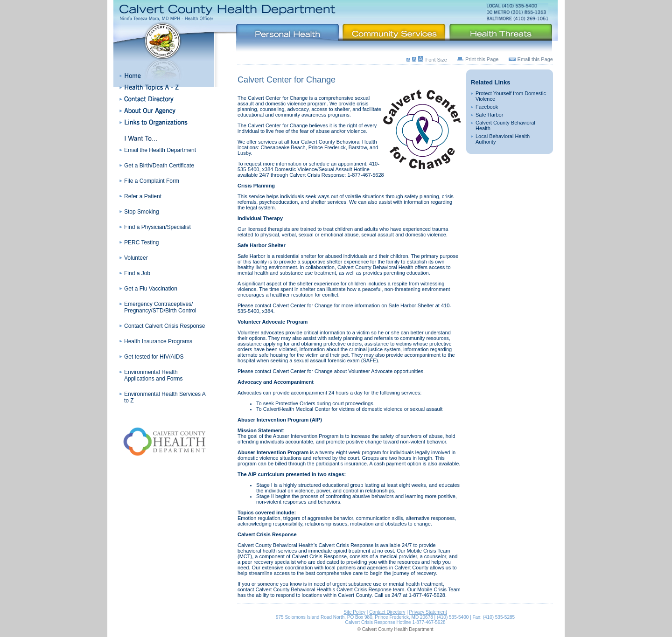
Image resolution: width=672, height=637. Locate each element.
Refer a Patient (143, 196)
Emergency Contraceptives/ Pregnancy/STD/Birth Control (160, 307)
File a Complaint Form (152, 181)
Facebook (487, 107)
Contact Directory (387, 612)
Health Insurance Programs (158, 341)
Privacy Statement (428, 612)
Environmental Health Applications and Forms (153, 375)
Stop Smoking (142, 212)
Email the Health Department (160, 150)
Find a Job (137, 273)
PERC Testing (141, 242)
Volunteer (136, 258)
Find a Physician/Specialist (157, 227)
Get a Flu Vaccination (151, 289)
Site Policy (354, 612)
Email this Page (535, 59)
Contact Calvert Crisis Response (164, 326)
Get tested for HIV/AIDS (154, 357)
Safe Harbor (489, 115)
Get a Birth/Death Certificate (159, 166)
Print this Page (482, 59)
